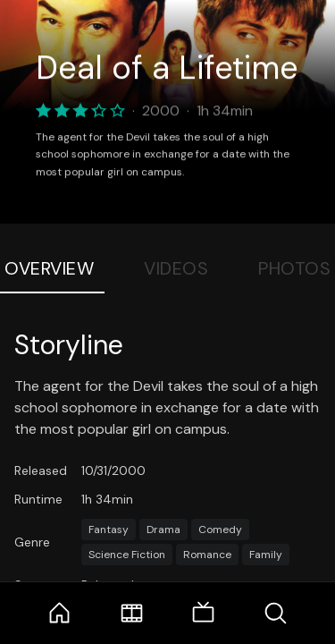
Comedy (220, 530)
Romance (207, 555)
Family (266, 555)
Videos (176, 268)
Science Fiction (127, 555)
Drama (163, 530)
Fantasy (109, 530)
